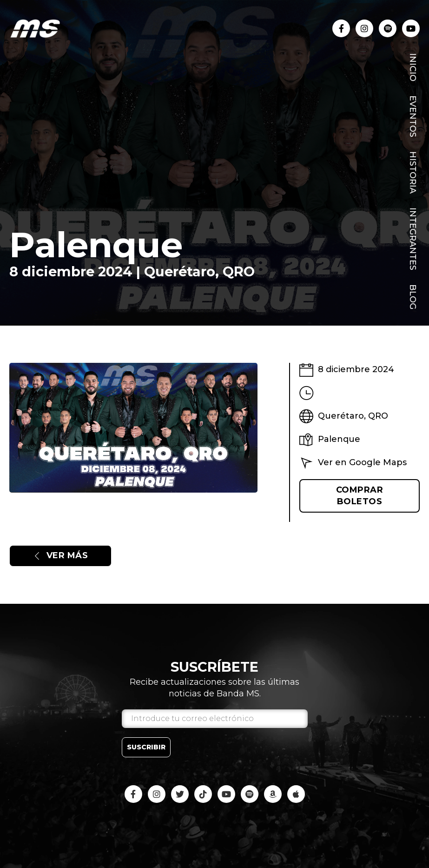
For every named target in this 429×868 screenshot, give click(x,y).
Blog (413, 297)
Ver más (60, 555)
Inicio (413, 67)
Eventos (413, 116)
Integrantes (413, 239)
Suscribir (146, 747)
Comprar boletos (360, 496)
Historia (413, 172)
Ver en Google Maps (362, 462)
